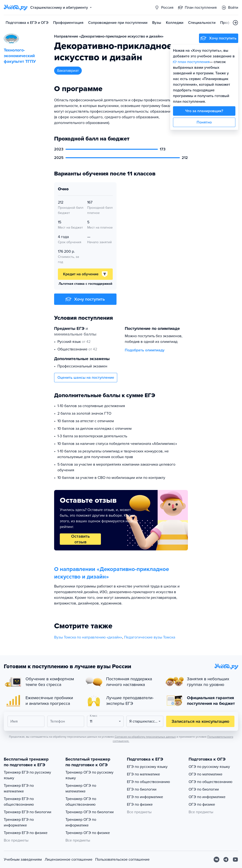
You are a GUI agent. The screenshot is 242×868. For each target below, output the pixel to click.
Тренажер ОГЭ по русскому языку (89, 775)
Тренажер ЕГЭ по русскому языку (27, 775)
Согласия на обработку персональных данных (145, 737)
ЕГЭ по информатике (145, 797)
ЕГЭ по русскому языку (147, 767)
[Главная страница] (16, 8)
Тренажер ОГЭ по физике (88, 833)
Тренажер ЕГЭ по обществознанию (19, 802)
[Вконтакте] (216, 859)
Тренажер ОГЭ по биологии (90, 812)
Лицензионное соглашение (69, 859)
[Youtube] (235, 859)
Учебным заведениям (23, 859)
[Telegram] (226, 859)
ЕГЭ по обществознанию (148, 782)
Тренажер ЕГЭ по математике (19, 788)
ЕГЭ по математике (143, 774)
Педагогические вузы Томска (150, 637)
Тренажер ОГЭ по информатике (81, 822)
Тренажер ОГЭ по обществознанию (81, 802)
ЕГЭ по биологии (142, 789)
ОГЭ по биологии (204, 789)
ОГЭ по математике (205, 774)
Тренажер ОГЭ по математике (81, 788)
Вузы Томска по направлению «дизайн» (88, 637)
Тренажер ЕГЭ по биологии (28, 812)
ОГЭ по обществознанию (210, 782)
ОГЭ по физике (202, 804)
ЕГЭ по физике (140, 804)
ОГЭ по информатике (207, 797)
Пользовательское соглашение (122, 859)
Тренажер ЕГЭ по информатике (19, 822)
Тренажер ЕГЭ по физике (26, 833)
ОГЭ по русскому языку (209, 767)
